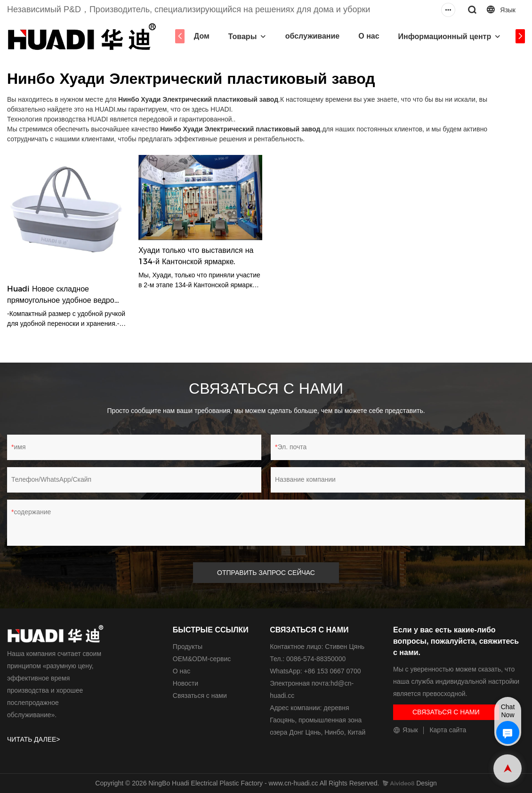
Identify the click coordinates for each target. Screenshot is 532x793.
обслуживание (313, 36)
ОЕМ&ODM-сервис (202, 659)
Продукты (188, 647)
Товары (243, 36)
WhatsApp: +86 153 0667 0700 (315, 671)
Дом (202, 36)
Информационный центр (445, 36)
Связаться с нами (200, 696)
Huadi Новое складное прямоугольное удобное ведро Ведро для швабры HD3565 (61, 295)
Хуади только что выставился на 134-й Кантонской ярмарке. (196, 256)
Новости (185, 683)
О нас (369, 36)
